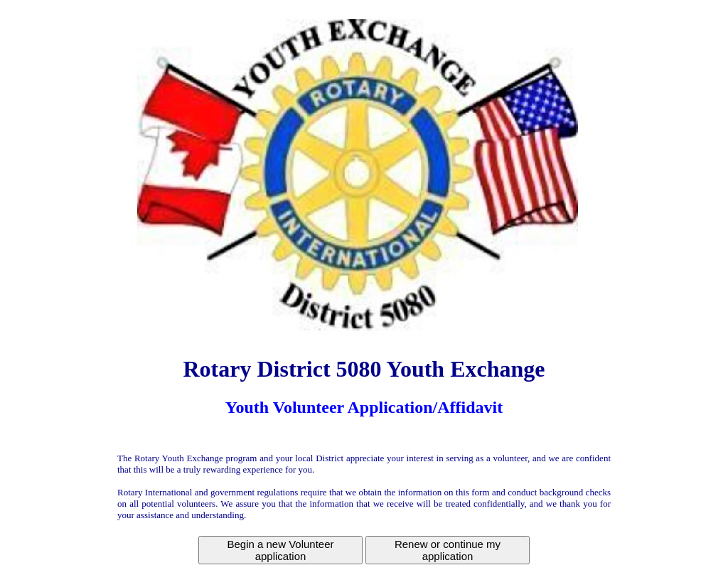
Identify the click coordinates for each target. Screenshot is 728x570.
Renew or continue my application (448, 550)
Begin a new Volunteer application (280, 550)
